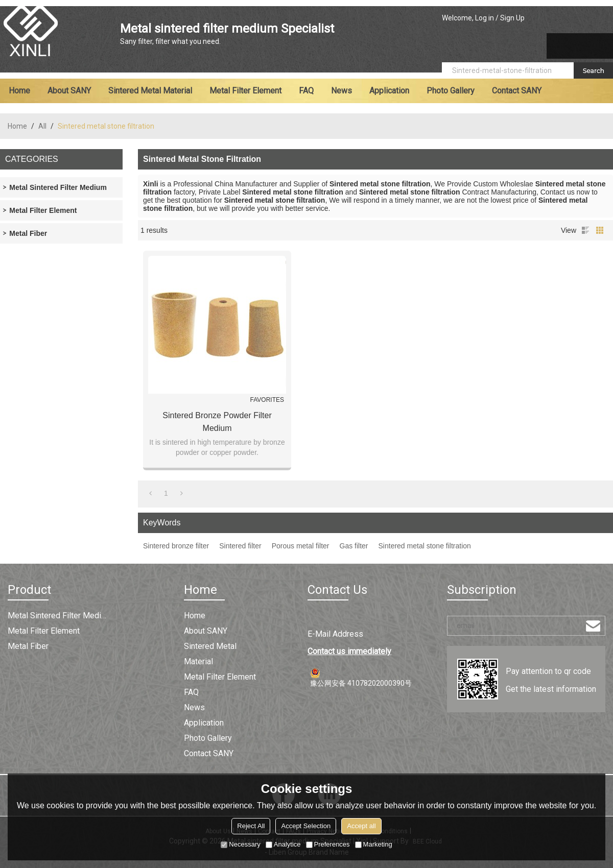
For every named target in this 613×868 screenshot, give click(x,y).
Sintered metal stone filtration (425, 546)
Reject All (251, 826)
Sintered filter (240, 546)
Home (19, 91)
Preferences (328, 844)
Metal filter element (245, 91)
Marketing (374, 844)
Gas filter (354, 546)
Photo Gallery (451, 91)
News (341, 91)
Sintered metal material (150, 91)
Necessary (240, 844)
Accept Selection (306, 826)
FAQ (306, 91)
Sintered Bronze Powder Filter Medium (217, 422)
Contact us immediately (349, 651)
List (585, 230)
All (42, 126)
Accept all (361, 826)
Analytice (283, 844)
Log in (485, 18)
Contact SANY (517, 91)
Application (389, 91)
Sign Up (512, 18)
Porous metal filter (301, 546)
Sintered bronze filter (176, 546)
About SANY (69, 91)
